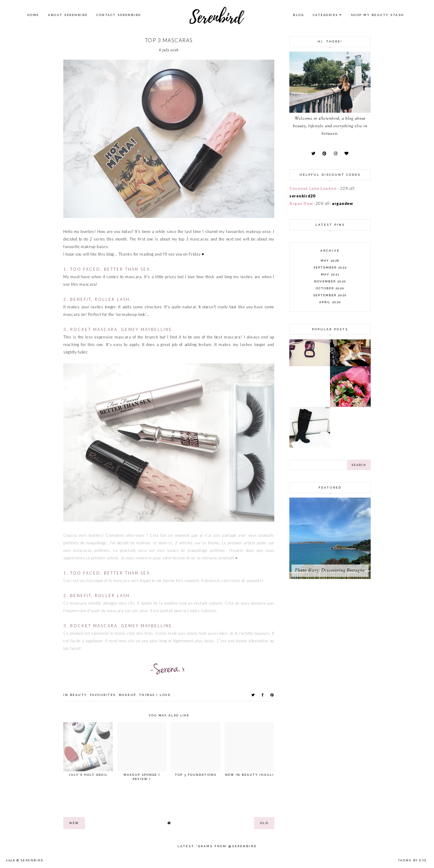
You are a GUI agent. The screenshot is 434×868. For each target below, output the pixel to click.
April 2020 (330, 302)
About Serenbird (68, 15)
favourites (103, 695)
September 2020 (330, 295)
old (264, 823)
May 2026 (330, 261)
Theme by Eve (413, 860)
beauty (78, 695)
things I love (155, 695)
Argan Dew (301, 203)
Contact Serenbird (119, 15)
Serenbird (32, 860)
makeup (127, 695)
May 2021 (330, 274)
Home (33, 15)
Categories (325, 15)
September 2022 (330, 267)
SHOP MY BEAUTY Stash (377, 15)
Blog (298, 15)
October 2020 (330, 288)
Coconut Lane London (313, 188)
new (74, 823)
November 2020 (330, 281)
